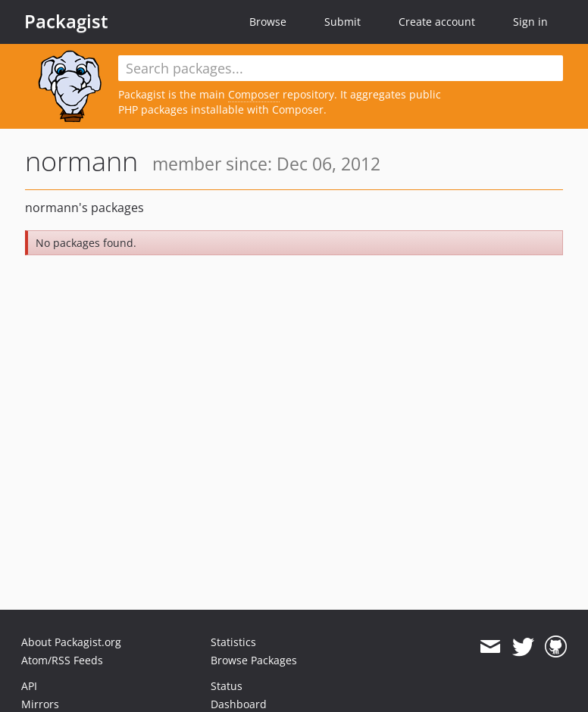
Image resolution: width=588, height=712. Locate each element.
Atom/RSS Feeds (62, 660)
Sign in (530, 22)
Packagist (66, 21)
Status (227, 686)
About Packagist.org (71, 642)
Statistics (233, 642)
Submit (342, 22)
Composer (254, 94)
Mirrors (40, 704)
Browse (268, 22)
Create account (437, 22)
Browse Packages (254, 660)
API (29, 686)
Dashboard (239, 704)
